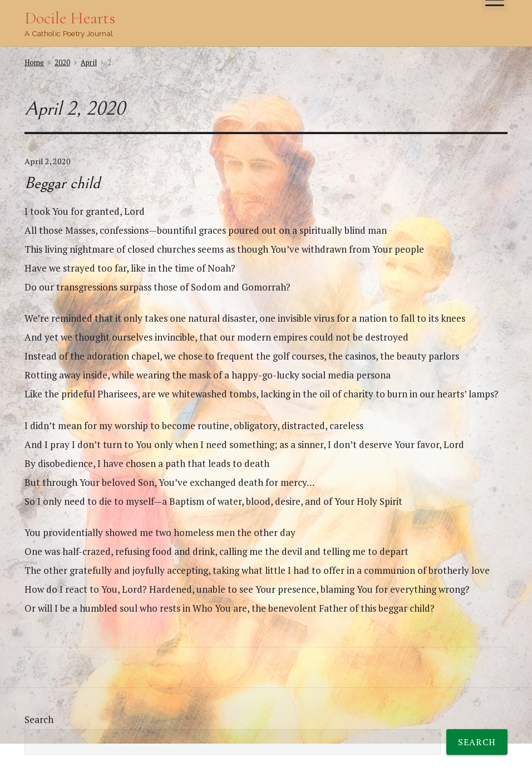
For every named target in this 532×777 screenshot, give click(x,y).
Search (39, 719)
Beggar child (62, 183)
